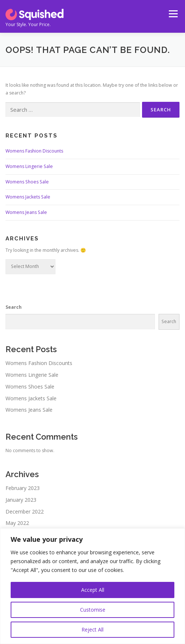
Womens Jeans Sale (26, 212)
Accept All (93, 590)
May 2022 (17, 523)
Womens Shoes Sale (27, 182)
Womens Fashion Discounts (34, 151)
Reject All (92, 629)
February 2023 (23, 488)
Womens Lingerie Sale (29, 166)
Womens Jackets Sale (28, 197)
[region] (92, 586)
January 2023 (21, 500)
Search (14, 307)
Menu (173, 14)
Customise (93, 610)
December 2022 (25, 511)
